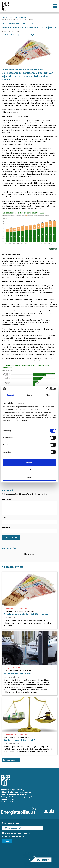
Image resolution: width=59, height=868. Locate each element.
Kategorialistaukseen (11, 760)
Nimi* (4, 518)
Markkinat (23, 17)
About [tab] (49, 395)
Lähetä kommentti (11, 537)
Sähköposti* (7, 527)
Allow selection (29, 470)
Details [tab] (29, 395)
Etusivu (4, 17)
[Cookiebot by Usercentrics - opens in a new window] (46, 389)
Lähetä (7, 841)
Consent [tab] (10, 395)
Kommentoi (7, 490)
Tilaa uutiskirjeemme (11, 823)
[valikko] (55, 6)
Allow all (30, 462)
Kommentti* (7, 499)
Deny (30, 477)
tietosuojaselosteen (9, 836)
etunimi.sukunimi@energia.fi (22, 797)
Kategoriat (13, 17)
